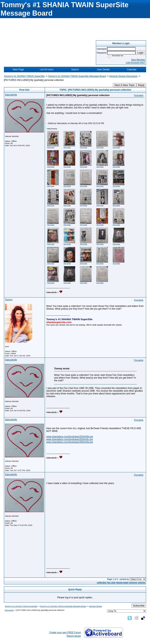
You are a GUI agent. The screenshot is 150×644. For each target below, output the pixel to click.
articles (142, 582)
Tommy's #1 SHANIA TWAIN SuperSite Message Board (77, 76)
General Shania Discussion (123, 76)
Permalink (139, 95)
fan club (111, 582)
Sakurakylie (11, 95)
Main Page (18, 70)
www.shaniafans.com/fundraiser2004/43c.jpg (70, 439)
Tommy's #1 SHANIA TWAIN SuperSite (24, 76)
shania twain (122, 582)
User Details (103, 70)
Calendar (132, 70)
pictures (133, 582)
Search (75, 70)
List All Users (47, 70)
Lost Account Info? (135, 63)
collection (102, 582)
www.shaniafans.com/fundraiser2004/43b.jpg (70, 437)
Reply (141, 85)
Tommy (9, 300)
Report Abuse (74, 636)
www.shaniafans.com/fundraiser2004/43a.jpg (70, 442)
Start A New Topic (125, 85)
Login (140, 53)
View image (51, 147)
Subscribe (139, 606)
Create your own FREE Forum (65, 632)
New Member (138, 60)
